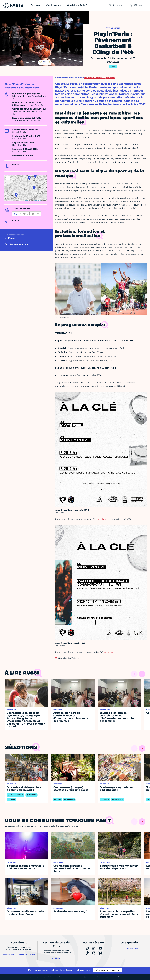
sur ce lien (101, 519)
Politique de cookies (103, 977)
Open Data (88, 977)
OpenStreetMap (37, 200)
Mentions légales (34, 977)
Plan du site (119, 977)
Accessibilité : (58, 977)
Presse (79, 977)
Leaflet (26, 200)
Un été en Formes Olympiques (100, 78)
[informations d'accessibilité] (27, 214)
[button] (16, 195)
